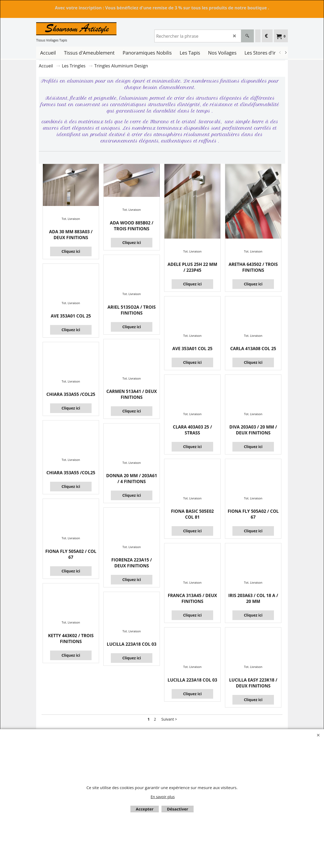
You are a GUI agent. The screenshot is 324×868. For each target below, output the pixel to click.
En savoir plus (163, 797)
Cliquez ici (71, 251)
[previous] (280, 53)
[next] (285, 53)
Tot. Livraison (71, 219)
